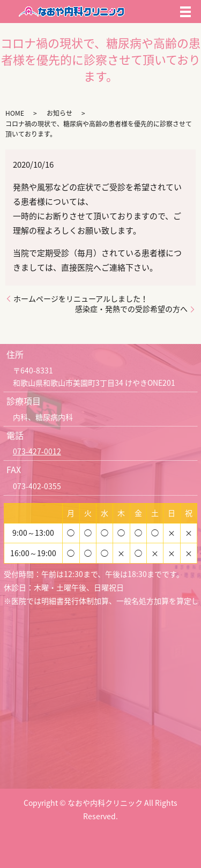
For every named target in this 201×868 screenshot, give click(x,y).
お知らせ (59, 113)
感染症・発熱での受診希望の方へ (131, 309)
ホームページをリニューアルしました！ (81, 299)
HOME (15, 113)
